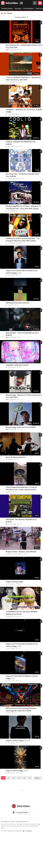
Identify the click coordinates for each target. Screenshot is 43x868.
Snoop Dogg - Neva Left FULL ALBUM (21, 445)
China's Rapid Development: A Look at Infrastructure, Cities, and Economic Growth (21, 509)
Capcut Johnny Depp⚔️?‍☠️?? (18, 772)
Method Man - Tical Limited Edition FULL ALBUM (22, 348)
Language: (21, 845)
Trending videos (21, 17)
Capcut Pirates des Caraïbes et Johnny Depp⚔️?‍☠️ (22, 706)
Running (18, 8)
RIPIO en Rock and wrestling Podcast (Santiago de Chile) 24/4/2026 (21, 740)
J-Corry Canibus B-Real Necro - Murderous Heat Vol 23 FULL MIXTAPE (23, 81)
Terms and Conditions (30, 857)
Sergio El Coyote (12, 642)
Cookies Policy (34, 859)
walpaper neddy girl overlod (17, 380)
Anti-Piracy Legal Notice (13, 859)
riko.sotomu (11, 382)
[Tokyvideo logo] (10, 3)
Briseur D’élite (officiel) (14, 577)
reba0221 (10, 317)
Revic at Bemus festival (15, 476)
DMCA (3, 861)
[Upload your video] (40, 3)
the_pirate (10, 286)
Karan (9, 513)
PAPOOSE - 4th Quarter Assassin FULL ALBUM (21, 543)
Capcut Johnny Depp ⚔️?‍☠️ (17, 803)
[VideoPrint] (27, 864)
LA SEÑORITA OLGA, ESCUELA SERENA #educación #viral (22, 639)
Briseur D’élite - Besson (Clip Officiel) (21, 575)
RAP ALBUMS (11, 51)
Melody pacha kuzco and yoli (17, 315)
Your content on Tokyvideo (14, 857)
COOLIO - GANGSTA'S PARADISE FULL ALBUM (21, 148)
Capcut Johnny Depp (14, 606)
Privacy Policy (25, 859)
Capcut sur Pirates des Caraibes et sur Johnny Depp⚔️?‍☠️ (22, 283)
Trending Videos (7, 8)
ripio (8, 743)
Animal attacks (28, 8)
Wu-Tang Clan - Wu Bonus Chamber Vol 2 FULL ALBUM (22, 182)
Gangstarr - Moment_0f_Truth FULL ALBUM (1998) (24, 115)
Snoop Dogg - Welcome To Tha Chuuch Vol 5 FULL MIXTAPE (24, 413)
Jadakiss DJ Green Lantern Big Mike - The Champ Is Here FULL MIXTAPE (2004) (23, 249)
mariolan (10, 479)
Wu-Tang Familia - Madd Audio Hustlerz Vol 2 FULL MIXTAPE (24, 48)
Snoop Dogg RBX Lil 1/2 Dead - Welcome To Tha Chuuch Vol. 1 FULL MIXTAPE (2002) (23, 216)
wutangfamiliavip (13, 85)
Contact (3, 857)
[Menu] (21, 3)
